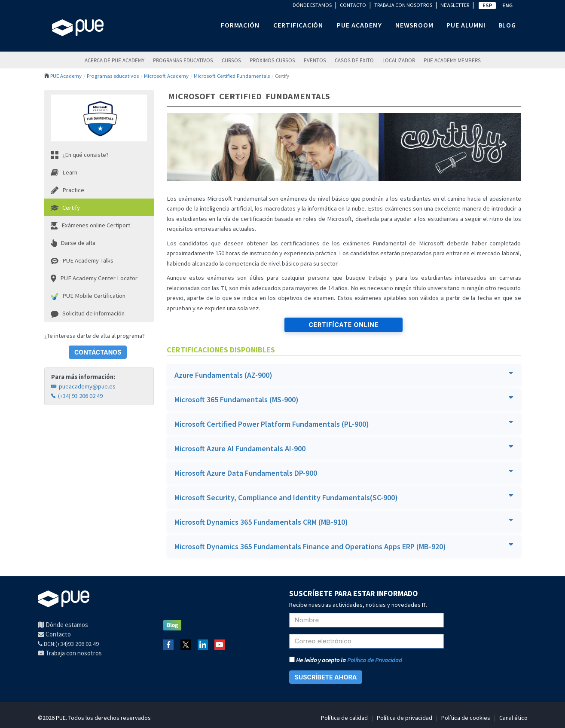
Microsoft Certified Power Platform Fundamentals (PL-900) (344, 424)
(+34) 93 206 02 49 (77, 396)
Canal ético (513, 718)
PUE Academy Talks (82, 261)
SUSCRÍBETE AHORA (326, 677)
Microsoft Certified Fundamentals (232, 76)
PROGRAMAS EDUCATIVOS (183, 60)
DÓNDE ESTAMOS (312, 5)
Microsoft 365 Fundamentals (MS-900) (344, 399)
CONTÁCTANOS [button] (98, 352)
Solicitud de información (88, 313)
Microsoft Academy (166, 76)
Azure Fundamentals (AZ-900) (344, 375)
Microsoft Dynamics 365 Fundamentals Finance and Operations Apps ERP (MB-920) (344, 546)
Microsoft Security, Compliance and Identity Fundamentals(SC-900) (344, 497)
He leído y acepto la (346, 660)
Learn (64, 172)
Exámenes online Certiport (90, 225)
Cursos (231, 60)
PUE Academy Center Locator (94, 278)
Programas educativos (113, 76)
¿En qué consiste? (80, 155)
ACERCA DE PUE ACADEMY (115, 60)
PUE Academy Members (452, 60)
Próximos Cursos (272, 60)
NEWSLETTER (455, 5)
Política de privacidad (405, 718)
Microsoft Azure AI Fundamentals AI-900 (344, 448)
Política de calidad (344, 718)
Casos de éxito (354, 60)
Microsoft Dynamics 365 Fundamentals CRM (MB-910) (344, 522)
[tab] (344, 375)
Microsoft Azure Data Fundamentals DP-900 (344, 473)
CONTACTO (353, 5)
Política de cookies (466, 718)
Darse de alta (73, 243)
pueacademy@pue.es (83, 386)
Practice (67, 190)
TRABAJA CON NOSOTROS (403, 5)
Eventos (315, 60)
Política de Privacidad (375, 660)
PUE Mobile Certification (88, 296)
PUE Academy (66, 76)
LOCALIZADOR (399, 60)
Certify (65, 208)
